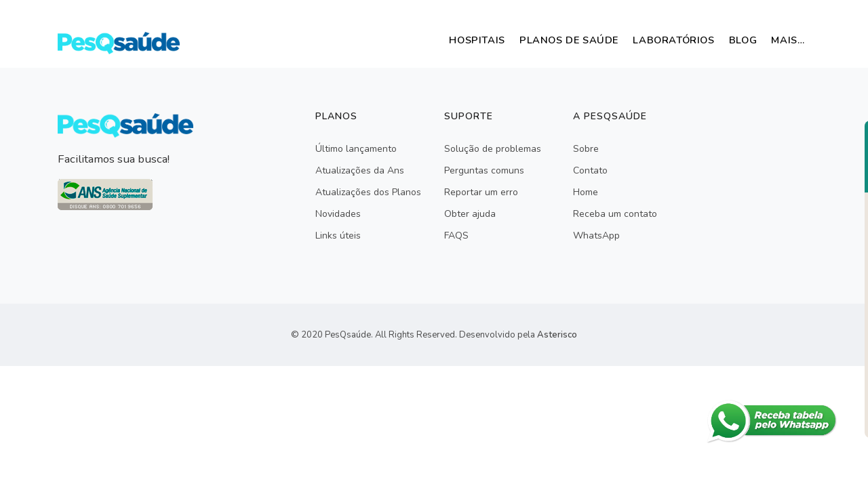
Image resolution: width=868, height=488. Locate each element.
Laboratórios (655, 40)
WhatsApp (596, 236)
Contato (590, 170)
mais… (785, 40)
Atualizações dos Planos (368, 192)
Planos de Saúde (541, 40)
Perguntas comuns (484, 170)
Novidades (338, 214)
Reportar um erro (481, 192)
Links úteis (338, 236)
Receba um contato (615, 214)
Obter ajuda (470, 214)
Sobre (586, 149)
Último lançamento (356, 149)
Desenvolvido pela (518, 335)
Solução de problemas (493, 149)
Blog (732, 40)
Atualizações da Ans (360, 170)
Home (586, 192)
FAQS (456, 236)
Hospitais (441, 40)
